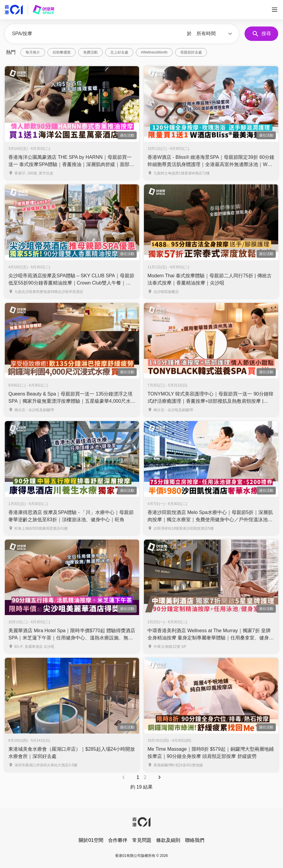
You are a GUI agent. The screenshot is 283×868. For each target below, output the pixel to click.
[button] (215, 34)
